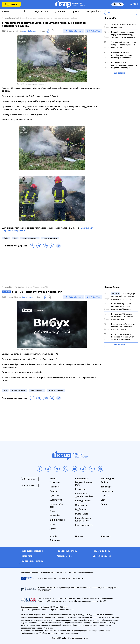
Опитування (81, 505)
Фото (52, 524)
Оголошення (107, 491)
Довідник (60, 11)
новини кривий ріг (19, 390)
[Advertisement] (52, 268)
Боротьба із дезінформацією (84, 495)
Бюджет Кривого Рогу (84, 484)
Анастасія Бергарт (29, 31)
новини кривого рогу (30, 238)
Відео (104, 500)
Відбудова (81, 509)
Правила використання (32, 551)
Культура (54, 495)
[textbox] (119, 12)
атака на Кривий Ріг (56, 390)
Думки (53, 529)
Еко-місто (80, 489)
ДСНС (6, 238)
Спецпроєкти (39, 11)
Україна (53, 491)
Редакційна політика (67, 551)
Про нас (76, 11)
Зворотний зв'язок (102, 556)
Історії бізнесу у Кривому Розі (83, 519)
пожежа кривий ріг (50, 238)
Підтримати (11, 4)
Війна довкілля (83, 501)
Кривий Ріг (55, 487)
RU (136, 4)
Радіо (104, 504)
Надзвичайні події (56, 505)
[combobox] (119, 12)
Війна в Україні (57, 520)
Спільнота (55, 540)
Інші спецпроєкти (84, 525)
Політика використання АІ (31, 562)
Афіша (104, 482)
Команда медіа (64, 556)
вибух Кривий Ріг (37, 390)
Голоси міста (82, 514)
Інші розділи (93, 11)
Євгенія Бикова (27, 297)
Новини (6, 11)
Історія (22, 11)
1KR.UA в (75, 31)
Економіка (55, 515)
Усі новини (119, 73)
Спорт (53, 511)
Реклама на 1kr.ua (101, 551)
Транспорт (106, 487)
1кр (15, 238)
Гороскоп (105, 495)
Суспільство (56, 500)
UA (130, 4)
